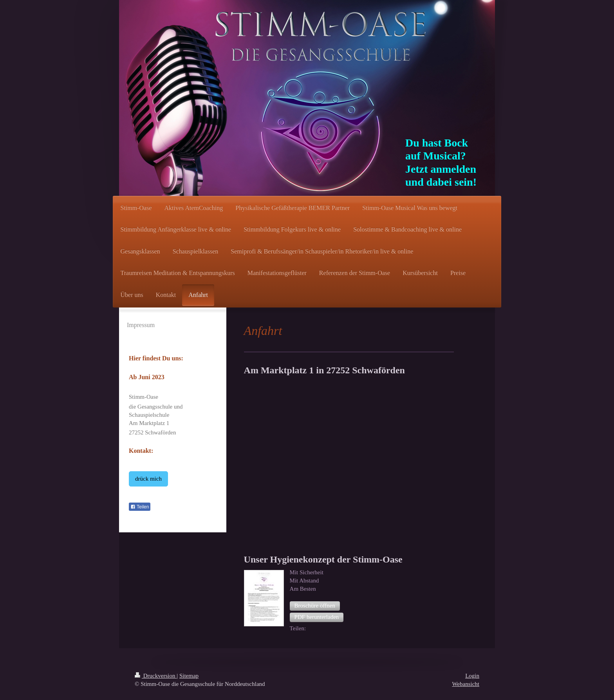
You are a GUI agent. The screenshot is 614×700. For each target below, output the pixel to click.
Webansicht (466, 684)
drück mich (148, 479)
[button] (315, 606)
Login (472, 676)
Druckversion (156, 676)
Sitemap (189, 676)
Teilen (140, 507)
